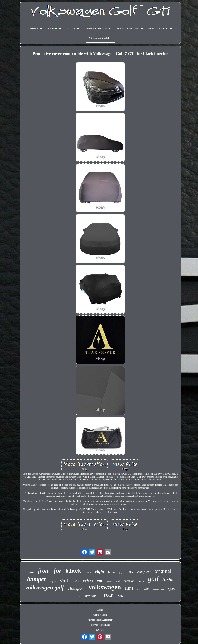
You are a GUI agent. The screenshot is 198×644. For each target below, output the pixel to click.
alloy (131, 573)
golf (153, 579)
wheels (65, 581)
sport (172, 589)
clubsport (76, 588)
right (100, 571)
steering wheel (158, 590)
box (139, 590)
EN (98, 630)
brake (112, 572)
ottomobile (93, 596)
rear (108, 595)
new (32, 572)
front (44, 571)
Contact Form (100, 615)
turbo (168, 580)
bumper (37, 579)
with (118, 581)
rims (129, 588)
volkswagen (105, 587)
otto (120, 595)
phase (109, 581)
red (79, 596)
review (76, 581)
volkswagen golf (45, 587)
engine (53, 581)
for (58, 571)
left (147, 589)
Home (100, 610)
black (73, 571)
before (88, 580)
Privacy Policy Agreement (100, 620)
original (163, 571)
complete (144, 572)
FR (103, 630)
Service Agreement (100, 625)
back (88, 572)
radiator (129, 581)
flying (122, 573)
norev (141, 581)
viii (100, 580)
